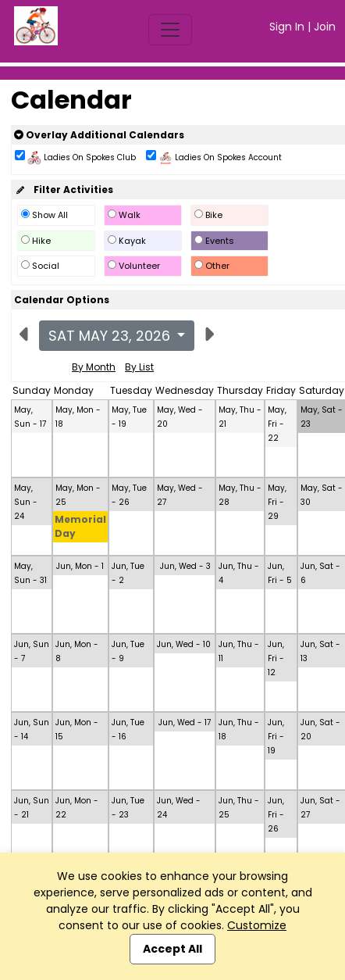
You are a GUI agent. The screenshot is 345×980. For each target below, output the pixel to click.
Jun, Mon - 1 (80, 566)
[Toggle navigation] (170, 30)
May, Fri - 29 (277, 502)
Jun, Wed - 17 (185, 722)
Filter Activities (64, 190)
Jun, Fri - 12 (276, 658)
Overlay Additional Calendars (99, 135)
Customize (257, 925)
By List (139, 367)
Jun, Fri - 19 (276, 737)
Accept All (172, 949)
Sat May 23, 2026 (111, 336)
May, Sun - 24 (26, 502)
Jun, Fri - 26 (276, 815)
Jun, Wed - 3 (185, 566)
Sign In (287, 27)
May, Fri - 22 (277, 424)
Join (325, 27)
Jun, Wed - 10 (184, 644)
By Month (94, 367)
